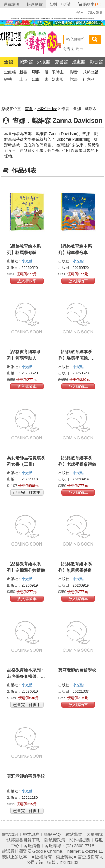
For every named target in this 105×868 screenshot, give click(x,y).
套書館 (61, 62)
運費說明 (11, 4)
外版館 (44, 62)
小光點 (27, 261)
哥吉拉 (68, 49)
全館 (9, 62)
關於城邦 (10, 834)
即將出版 (36, 73)
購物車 (92, 4)
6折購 (66, 4)
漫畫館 (79, 62)
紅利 (53, 4)
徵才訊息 (31, 834)
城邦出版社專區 (90, 73)
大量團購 (95, 834)
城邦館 (26, 62)
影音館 (96, 62)
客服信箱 (32, 846)
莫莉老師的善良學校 (26, 776)
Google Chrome (47, 851)
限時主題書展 (58, 73)
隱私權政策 (55, 840)
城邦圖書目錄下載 (23, 840)
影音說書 (74, 73)
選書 (47, 73)
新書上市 (23, 73)
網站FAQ (52, 834)
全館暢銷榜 (10, 73)
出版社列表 (47, 109)
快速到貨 (35, 4)
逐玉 (80, 49)
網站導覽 (74, 834)
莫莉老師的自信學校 (77, 670)
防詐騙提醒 (80, 840)
